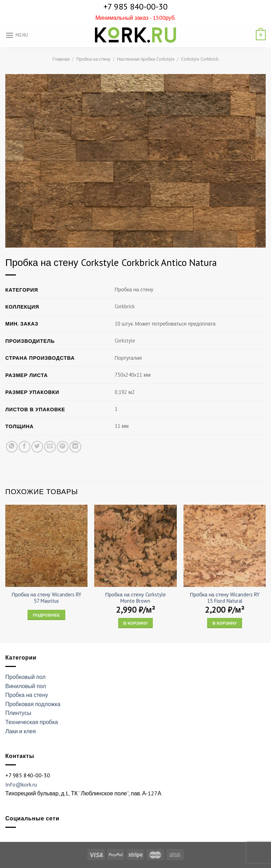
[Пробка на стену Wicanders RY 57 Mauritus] (46, 546)
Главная (61, 59)
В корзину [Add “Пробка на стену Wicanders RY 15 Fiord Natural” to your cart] (225, 623)
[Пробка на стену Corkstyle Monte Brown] (135, 546)
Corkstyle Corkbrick (200, 59)
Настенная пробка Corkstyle (146, 59)
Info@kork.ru (21, 784)
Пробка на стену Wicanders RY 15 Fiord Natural (225, 598)
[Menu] (17, 35)
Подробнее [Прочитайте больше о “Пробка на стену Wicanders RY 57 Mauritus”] (46, 615)
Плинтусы (18, 713)
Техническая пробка (32, 722)
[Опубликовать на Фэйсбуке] (25, 447)
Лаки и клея (20, 731)
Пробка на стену (93, 59)
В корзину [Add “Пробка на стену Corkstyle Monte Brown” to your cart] (136, 623)
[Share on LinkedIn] (75, 447)
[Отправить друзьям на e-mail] (50, 447)
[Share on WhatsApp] (12, 447)
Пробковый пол (25, 677)
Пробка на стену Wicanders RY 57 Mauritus (46, 598)
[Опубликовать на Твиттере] (37, 447)
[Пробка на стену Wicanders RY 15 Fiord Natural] (225, 546)
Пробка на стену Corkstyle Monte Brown (135, 598)
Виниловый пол (26, 686)
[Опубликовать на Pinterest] (63, 447)
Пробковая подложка (33, 704)
